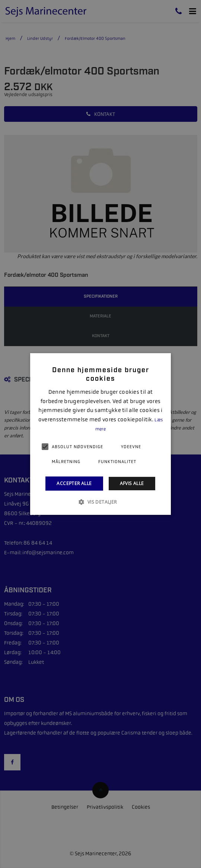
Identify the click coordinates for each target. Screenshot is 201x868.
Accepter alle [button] (74, 483)
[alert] (100, 434)
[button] (100, 502)
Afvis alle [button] (132, 483)
